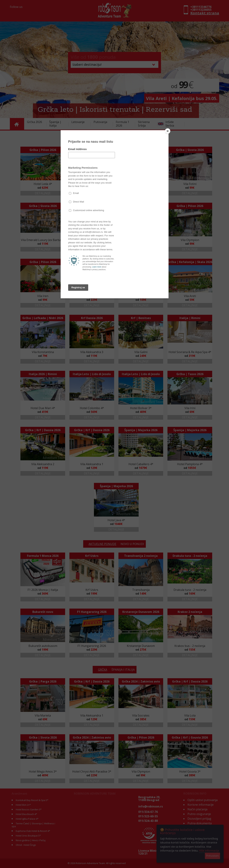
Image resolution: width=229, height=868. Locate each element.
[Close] (168, 131)
